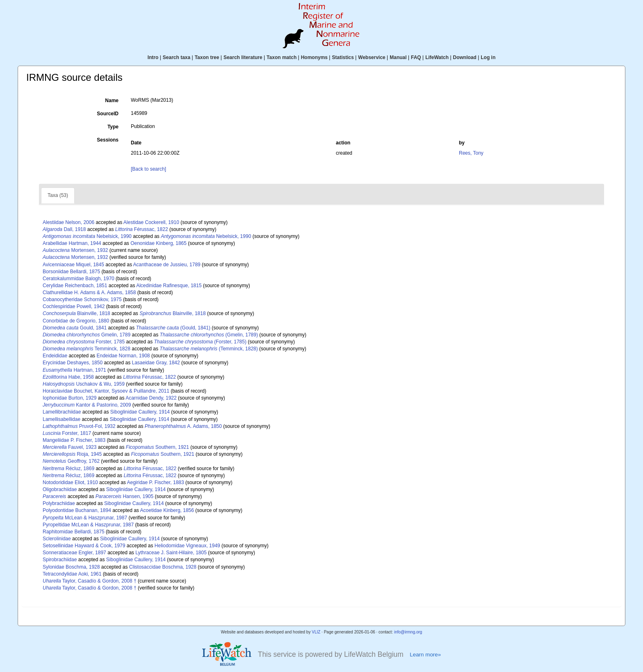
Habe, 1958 (68, 377)
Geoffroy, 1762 (71, 461)
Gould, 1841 (75, 328)
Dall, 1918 (64, 229)
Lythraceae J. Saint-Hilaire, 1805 (171, 553)
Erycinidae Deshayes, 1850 (73, 363)
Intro (153, 57)
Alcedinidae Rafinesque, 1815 (169, 286)
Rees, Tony (471, 153)
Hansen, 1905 (124, 496)
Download (465, 57)
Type (113, 127)
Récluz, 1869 (68, 469)
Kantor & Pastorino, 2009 (87, 405)
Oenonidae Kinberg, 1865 (158, 243)
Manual (398, 57)
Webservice (372, 57)
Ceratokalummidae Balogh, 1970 (79, 279)
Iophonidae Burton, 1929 (70, 398)
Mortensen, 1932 (75, 250)
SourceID (108, 114)
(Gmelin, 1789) (209, 335)
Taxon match (282, 57)
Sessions (108, 140)
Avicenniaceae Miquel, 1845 (73, 265)
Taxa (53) (58, 195)
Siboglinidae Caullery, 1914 (140, 412)
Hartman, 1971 (74, 370)
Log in (488, 57)
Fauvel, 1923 (70, 447)
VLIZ (316, 632)
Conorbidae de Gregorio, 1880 (76, 321)
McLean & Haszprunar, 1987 (85, 518)
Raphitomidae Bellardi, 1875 (74, 532)
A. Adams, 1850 (183, 426)
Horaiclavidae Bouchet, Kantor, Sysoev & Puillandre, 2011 (106, 391)
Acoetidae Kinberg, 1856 (167, 510)
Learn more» (425, 655)
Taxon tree (207, 57)
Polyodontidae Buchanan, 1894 (77, 510)
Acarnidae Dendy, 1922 (151, 398)
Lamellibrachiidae (62, 412)
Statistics (343, 57)
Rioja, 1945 (72, 454)
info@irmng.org (408, 632)
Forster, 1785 (84, 342)
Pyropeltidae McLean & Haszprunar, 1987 (88, 525)
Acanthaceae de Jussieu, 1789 (167, 265)
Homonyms (314, 57)
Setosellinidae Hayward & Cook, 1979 (84, 546)
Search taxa (177, 57)
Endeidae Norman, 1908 (123, 356)
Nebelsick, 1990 (87, 236)
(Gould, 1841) (173, 328)
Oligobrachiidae (60, 489)
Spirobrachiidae (60, 560)
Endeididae (55, 356)
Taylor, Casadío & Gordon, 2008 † (90, 581)
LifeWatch (437, 57)
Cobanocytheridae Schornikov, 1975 (82, 299)
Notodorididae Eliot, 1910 (70, 482)
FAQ (416, 57)
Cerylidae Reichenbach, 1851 (75, 286)
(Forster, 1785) (200, 342)
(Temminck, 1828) (209, 349)
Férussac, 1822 (142, 229)
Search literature (243, 57)
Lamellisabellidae (62, 419)
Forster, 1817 (67, 433)
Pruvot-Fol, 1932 (79, 426)
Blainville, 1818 (76, 313)
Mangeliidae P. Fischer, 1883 (74, 440)
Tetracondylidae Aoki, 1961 (72, 574)
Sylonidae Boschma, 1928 (71, 567)
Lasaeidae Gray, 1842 (156, 363)
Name (112, 101)
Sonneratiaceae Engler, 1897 (74, 553)
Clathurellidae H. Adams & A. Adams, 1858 (89, 293)
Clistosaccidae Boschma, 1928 (163, 567)
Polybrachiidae (59, 503)
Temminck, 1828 (87, 349)
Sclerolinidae (57, 539)
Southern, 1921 (157, 447)
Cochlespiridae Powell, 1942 (74, 306)
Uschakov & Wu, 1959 (84, 384)
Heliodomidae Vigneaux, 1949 (187, 546)
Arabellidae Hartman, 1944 (72, 243)
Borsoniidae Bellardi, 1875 (71, 272)
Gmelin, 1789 (87, 335)
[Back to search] (148, 169)
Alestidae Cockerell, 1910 (151, 222)
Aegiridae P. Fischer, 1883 (155, 482)
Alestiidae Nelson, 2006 (68, 222)
